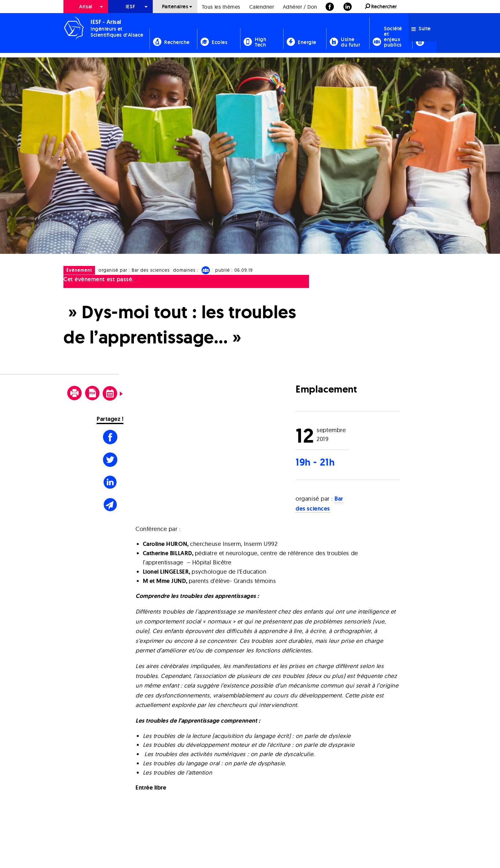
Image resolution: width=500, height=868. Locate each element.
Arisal (86, 7)
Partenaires (175, 7)
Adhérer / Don (300, 7)
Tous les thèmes (221, 7)
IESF (130, 7)
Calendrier (262, 7)
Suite (421, 29)
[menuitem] (86, 7)
